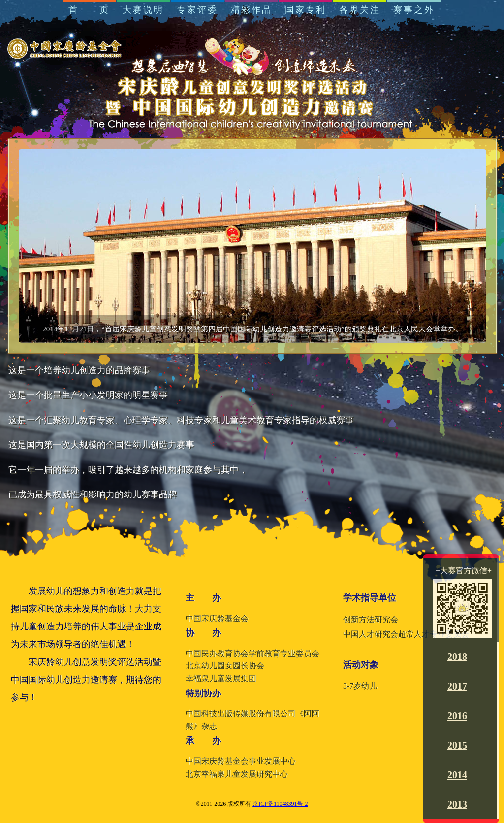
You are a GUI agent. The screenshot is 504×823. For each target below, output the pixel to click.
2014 (457, 775)
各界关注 (360, 10)
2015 (457, 745)
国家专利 (306, 10)
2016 (457, 716)
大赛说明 (143, 10)
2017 (457, 686)
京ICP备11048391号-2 (280, 804)
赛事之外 (414, 10)
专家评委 (197, 10)
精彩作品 (252, 10)
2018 (457, 657)
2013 (457, 804)
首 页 (89, 10)
